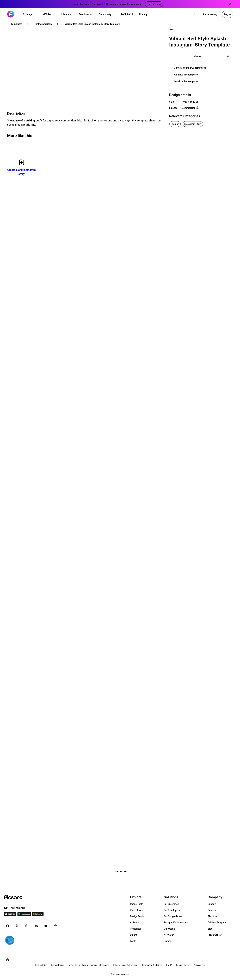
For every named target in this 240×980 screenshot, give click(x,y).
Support (212, 904)
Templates (136, 929)
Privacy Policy (57, 965)
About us (212, 916)
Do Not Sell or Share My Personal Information (88, 965)
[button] (29, 14)
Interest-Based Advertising (125, 965)
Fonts (133, 941)
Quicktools (170, 929)
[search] (194, 14)
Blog (210, 929)
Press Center (215, 935)
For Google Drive (173, 916)
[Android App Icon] (24, 915)
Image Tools (137, 904)
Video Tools (136, 910)
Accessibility (199, 965)
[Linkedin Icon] (36, 926)
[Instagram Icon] (27, 926)
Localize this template (186, 81)
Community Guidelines (152, 965)
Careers (212, 910)
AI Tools (134, 923)
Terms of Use (41, 965)
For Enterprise (171, 904)
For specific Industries (176, 923)
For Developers (172, 910)
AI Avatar (169, 935)
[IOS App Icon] (10, 915)
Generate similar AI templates (190, 68)
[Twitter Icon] (17, 926)
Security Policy (183, 965)
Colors (134, 935)
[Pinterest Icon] (56, 926)
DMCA (169, 965)
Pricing (168, 941)
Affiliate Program (217, 923)
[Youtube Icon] (46, 926)
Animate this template (186, 75)
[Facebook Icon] (8, 926)
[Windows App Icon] (38, 915)
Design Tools (137, 916)
